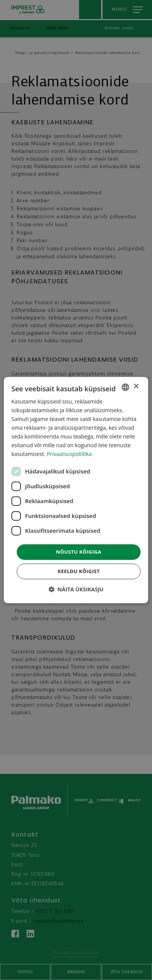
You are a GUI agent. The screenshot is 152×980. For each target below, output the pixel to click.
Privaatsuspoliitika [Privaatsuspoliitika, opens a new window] (69, 454)
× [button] (136, 387)
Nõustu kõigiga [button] (79, 552)
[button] (76, 589)
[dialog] (76, 490)
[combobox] (125, 387)
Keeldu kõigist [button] (79, 571)
